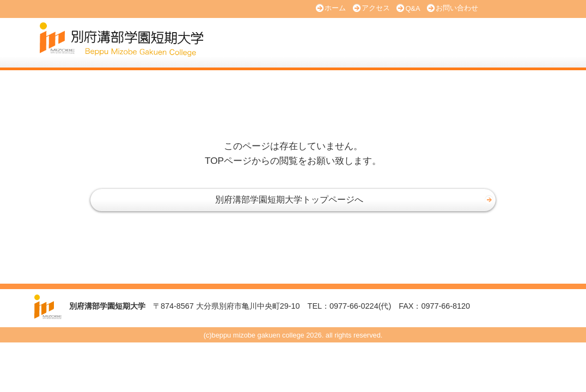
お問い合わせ (457, 8)
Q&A (413, 8)
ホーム (335, 8)
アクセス (376, 8)
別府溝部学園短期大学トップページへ (289, 200)
